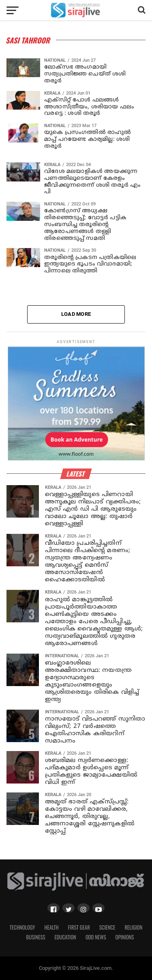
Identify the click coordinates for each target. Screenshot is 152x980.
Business (36, 937)
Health (52, 927)
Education (65, 937)
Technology (22, 927)
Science (107, 927)
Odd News (96, 937)
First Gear (79, 927)
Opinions (125, 937)
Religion (133, 927)
